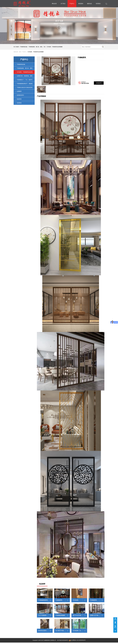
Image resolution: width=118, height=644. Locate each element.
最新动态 (89, 4)
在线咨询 (99, 83)
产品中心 (72, 4)
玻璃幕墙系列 (20, 95)
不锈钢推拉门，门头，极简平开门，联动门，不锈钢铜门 (26, 80)
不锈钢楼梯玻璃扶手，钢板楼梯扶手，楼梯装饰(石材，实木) (26, 84)
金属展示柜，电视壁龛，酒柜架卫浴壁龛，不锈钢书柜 (26, 76)
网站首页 (54, 4)
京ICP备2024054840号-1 (63, 642)
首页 (20, 52)
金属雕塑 (19, 91)
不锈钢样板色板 (24, 47)
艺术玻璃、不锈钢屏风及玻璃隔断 (55, 47)
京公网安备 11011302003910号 (77, 642)
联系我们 (98, 4)
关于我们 (63, 4)
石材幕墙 (19, 103)
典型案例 (81, 4)
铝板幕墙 (19, 99)
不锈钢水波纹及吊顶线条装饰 (25, 87)
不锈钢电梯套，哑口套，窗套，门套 (37, 47)
